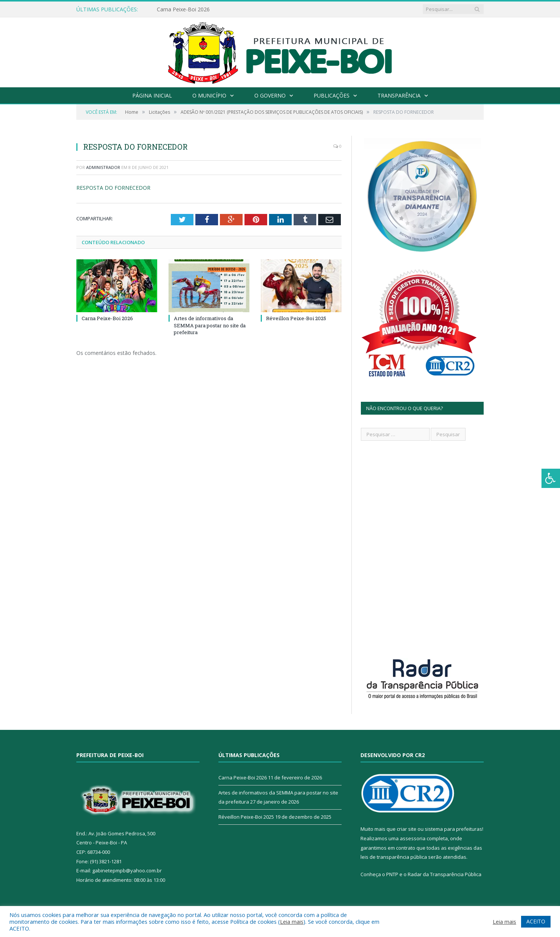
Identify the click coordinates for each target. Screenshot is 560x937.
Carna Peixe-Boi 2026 (183, 9)
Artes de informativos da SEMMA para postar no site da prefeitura (210, 325)
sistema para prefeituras (453, 829)
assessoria (413, 838)
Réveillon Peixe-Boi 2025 (296, 318)
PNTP (392, 874)
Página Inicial (152, 95)
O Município (209, 95)
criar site (407, 829)
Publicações (332, 95)
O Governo (270, 95)
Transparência (399, 95)
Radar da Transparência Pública (445, 874)
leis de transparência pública (394, 857)
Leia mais (292, 922)
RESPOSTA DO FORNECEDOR (113, 188)
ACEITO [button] (536, 921)
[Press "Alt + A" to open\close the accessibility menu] (551, 478)
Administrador (103, 167)
